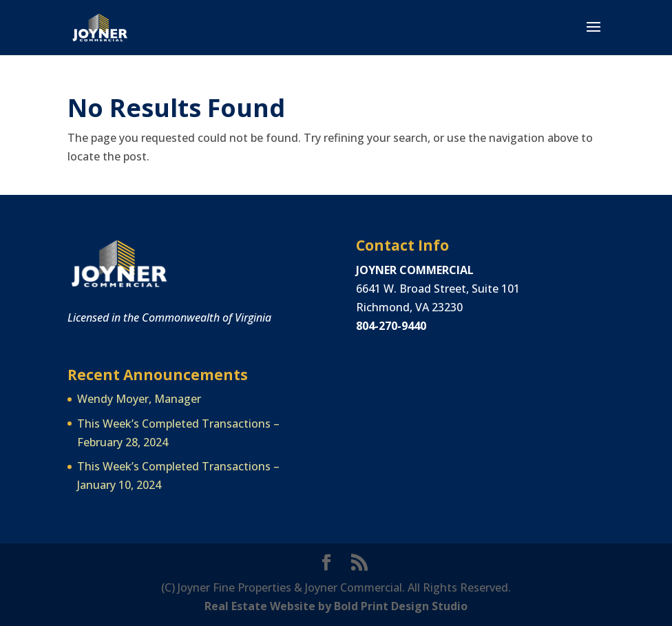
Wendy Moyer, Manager (139, 399)
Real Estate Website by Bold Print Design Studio (336, 606)
